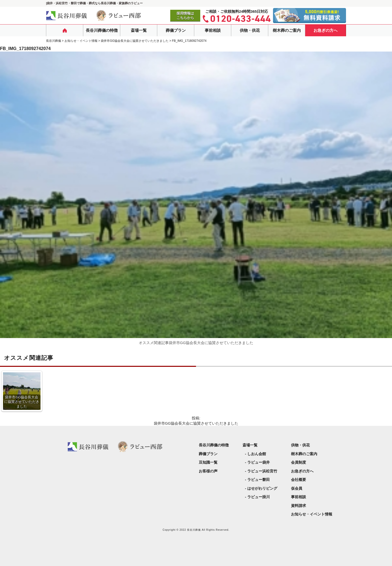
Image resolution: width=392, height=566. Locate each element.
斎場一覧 (139, 30)
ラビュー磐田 (258, 480)
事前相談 (213, 30)
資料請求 (298, 506)
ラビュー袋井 (258, 462)
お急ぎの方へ (325, 30)
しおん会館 (257, 454)
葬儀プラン (176, 30)
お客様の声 (208, 471)
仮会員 (297, 488)
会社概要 (298, 480)
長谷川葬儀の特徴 (102, 30)
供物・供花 (250, 30)
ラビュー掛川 (258, 497)
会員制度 (298, 462)
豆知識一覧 (208, 462)
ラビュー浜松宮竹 (262, 471)
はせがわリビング (262, 488)
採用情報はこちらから (185, 16)
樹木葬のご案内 (287, 30)
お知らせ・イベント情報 (312, 514)
